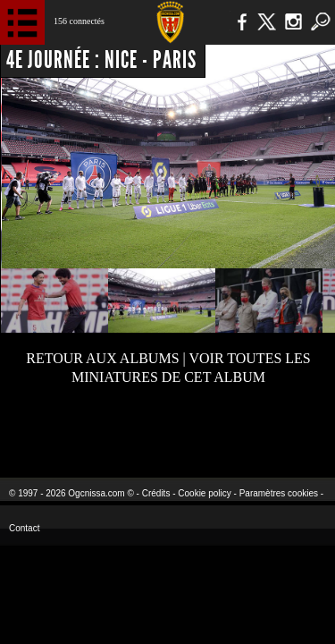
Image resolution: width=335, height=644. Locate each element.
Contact (24, 528)
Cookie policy (204, 493)
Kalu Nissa (280, 430)
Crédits (156, 493)
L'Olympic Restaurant (167, 430)
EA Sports (72, 430)
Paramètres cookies (279, 493)
